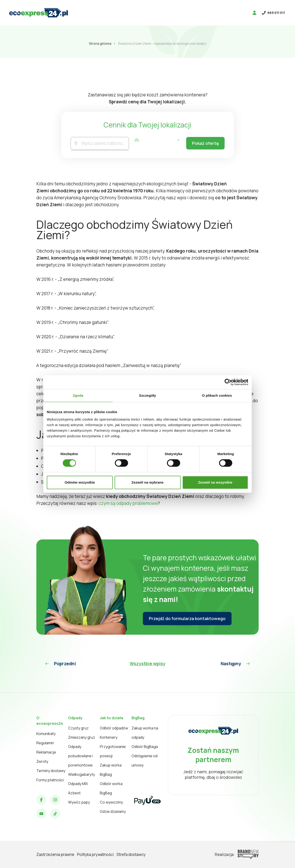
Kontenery (109, 737)
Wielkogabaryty (82, 774)
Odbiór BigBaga (145, 747)
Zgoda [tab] (78, 395)
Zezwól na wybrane (147, 482)
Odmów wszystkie (80, 482)
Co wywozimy (111, 802)
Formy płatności (50, 780)
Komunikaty (46, 734)
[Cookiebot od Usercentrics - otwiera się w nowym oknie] (228, 382)
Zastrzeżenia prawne (55, 854)
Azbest (74, 793)
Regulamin (45, 743)
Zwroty (42, 761)
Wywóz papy (79, 802)
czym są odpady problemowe (128, 503)
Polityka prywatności (95, 854)
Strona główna (100, 43)
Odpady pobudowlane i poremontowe (80, 756)
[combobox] (105, 143)
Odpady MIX (78, 784)
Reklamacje (46, 752)
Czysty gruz (78, 728)
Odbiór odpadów (114, 728)
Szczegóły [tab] (147, 395)
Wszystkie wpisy (147, 664)
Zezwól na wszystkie (215, 482)
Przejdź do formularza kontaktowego (188, 619)
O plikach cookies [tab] (217, 395)
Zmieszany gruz (82, 737)
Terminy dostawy (51, 771)
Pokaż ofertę (205, 143)
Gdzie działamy (113, 811)
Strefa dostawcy (131, 854)
